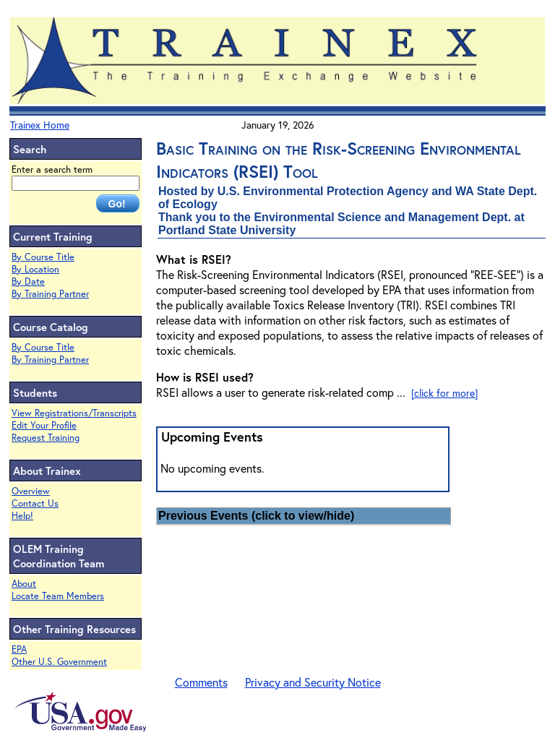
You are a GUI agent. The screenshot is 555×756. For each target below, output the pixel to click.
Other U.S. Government (59, 662)
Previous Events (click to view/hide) (256, 516)
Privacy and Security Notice (313, 682)
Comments (201, 682)
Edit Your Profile (44, 425)
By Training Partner (50, 294)
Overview (31, 491)
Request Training (46, 438)
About (24, 584)
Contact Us (35, 503)
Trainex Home (40, 125)
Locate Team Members (58, 596)
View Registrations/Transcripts (74, 413)
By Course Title (43, 257)
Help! (22, 516)
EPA (19, 649)
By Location (35, 269)
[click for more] (444, 393)
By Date (28, 282)
